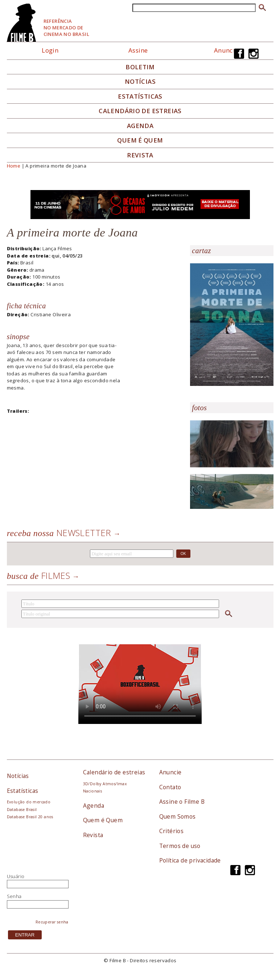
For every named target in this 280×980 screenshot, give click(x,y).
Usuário (16, 876)
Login (50, 50)
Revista (140, 155)
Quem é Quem (103, 820)
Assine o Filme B (182, 802)
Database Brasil (22, 810)
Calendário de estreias (114, 772)
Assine (138, 50)
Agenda (140, 126)
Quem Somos (178, 816)
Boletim (140, 67)
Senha (14, 896)
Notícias (140, 82)
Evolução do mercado (29, 802)
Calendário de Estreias (140, 111)
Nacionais (93, 791)
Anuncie (226, 50)
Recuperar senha (52, 922)
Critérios (172, 831)
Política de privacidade (190, 860)
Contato (170, 787)
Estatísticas (140, 96)
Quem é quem (140, 140)
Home (14, 166)
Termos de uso (180, 846)
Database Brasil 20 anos (30, 817)
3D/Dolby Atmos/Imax (105, 784)
